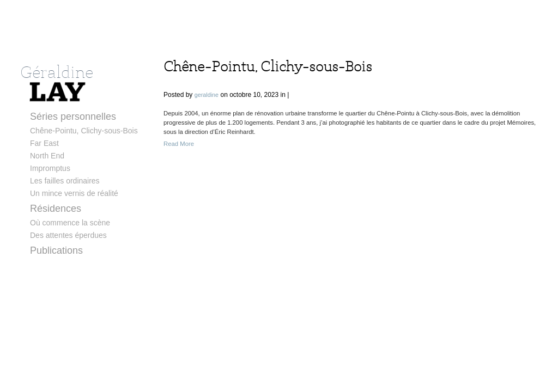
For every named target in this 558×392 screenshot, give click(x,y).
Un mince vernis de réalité (74, 193)
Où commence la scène (70, 223)
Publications (56, 250)
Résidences (56, 209)
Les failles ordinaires (65, 181)
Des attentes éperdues (68, 235)
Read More (179, 144)
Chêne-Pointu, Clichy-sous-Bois (84, 131)
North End (47, 156)
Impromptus (50, 168)
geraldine (207, 95)
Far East (44, 143)
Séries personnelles (73, 117)
